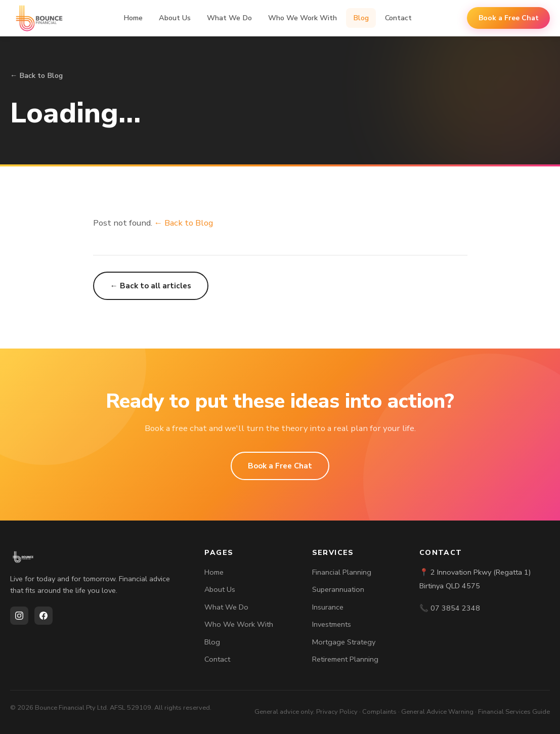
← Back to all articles (151, 286)
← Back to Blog (36, 75)
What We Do (229, 18)
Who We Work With (303, 18)
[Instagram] (19, 616)
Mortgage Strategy (344, 642)
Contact (398, 18)
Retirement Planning (345, 659)
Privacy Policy (337, 712)
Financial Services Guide (514, 712)
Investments (332, 624)
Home (133, 18)
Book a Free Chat (509, 18)
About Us (175, 18)
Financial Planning (342, 572)
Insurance (328, 607)
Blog (361, 18)
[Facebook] (44, 616)
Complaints (379, 712)
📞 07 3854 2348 (450, 608)
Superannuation (338, 589)
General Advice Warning (437, 712)
